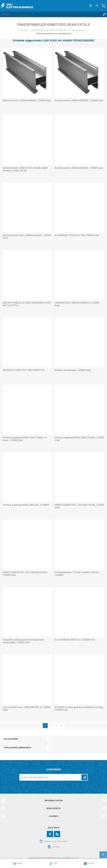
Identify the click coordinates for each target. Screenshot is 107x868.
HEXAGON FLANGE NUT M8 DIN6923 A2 (24, 370)
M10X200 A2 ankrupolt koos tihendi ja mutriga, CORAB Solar (79, 709)
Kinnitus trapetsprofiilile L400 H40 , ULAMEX (26, 505)
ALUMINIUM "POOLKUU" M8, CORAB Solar (77, 235)
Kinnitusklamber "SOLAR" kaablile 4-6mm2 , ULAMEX (77, 574)
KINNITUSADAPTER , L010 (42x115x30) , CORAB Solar (79, 506)
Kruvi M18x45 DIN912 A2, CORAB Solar (75, 640)
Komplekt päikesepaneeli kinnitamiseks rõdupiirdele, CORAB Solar (23, 641)
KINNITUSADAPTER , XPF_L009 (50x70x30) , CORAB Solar (25, 574)
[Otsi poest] (51, 14)
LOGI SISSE (50, 40)
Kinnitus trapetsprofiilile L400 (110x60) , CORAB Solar (79, 439)
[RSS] (57, 834)
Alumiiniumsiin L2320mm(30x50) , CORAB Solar (27, 100)
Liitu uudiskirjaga (84, 777)
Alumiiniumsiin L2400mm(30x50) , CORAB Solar (79, 100)
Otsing (104, 14)
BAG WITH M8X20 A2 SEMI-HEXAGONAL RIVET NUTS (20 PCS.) (27, 304)
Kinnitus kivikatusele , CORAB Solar (73, 370)
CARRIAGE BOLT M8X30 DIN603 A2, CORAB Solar (77, 304)
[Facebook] (50, 834)
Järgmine (62, 726)
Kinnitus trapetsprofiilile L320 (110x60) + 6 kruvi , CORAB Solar (25, 439)
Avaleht (24, 30)
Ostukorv (103, 6)
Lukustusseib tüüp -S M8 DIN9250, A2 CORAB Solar (26, 709)
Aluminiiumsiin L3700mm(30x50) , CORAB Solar (79, 168)
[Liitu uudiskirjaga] (51, 777)
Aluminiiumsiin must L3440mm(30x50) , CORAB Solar (27, 237)
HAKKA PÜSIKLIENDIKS (78, 40)
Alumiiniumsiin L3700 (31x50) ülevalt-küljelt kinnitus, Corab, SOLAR (25, 169)
